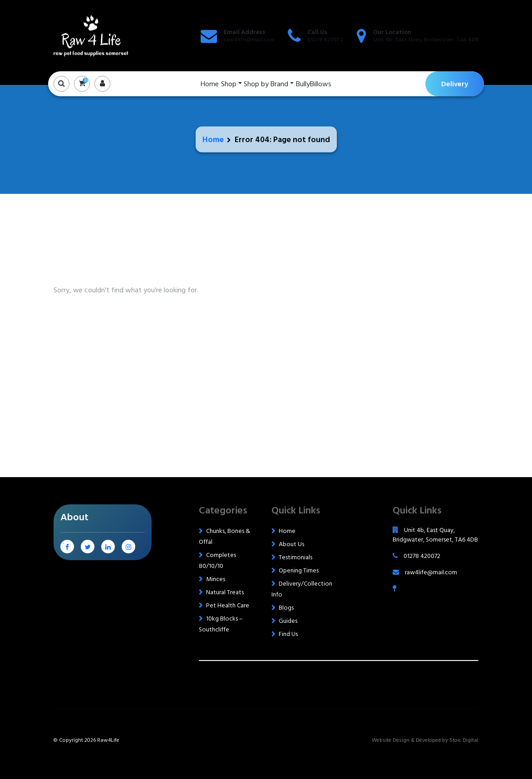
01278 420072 (325, 40)
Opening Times (299, 570)
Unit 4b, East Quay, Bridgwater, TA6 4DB (426, 40)
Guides (288, 621)
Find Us (288, 634)
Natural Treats (225, 592)
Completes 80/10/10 (218, 560)
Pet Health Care (228, 605)
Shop (229, 84)
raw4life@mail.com (249, 40)
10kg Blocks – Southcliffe (221, 624)
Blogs (286, 608)
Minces (216, 579)
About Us (291, 544)
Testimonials (296, 557)
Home (210, 84)
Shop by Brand (266, 84)
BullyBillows (314, 84)
